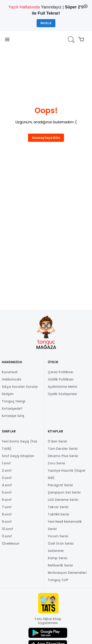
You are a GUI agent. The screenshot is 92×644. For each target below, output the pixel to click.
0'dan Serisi (57, 441)
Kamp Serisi (57, 558)
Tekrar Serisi (58, 507)
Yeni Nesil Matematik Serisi (65, 525)
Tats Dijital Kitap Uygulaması (48, 621)
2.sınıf (7, 471)
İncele (46, 23)
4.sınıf (7, 485)
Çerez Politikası (61, 372)
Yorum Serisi (58, 536)
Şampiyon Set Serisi (64, 492)
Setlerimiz (56, 551)
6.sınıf (7, 500)
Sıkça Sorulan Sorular (20, 387)
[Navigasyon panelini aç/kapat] (10, 39)
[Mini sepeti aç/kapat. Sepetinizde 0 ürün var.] (82, 39)
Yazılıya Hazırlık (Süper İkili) (67, 474)
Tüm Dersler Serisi (63, 449)
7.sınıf (7, 507)
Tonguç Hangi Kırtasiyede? (13, 405)
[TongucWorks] (46, 40)
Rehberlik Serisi (60, 565)
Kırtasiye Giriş (13, 416)
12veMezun (11, 543)
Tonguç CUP (58, 580)
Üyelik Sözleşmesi (62, 394)
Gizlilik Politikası (61, 379)
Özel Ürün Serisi (61, 543)
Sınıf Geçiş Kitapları (18, 456)
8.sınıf (7, 514)
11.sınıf (7, 536)
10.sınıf (7, 529)
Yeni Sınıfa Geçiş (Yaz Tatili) (20, 445)
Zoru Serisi (56, 463)
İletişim (8, 394)
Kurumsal (10, 372)
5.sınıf (7, 492)
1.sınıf (6, 463)
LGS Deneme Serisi (63, 500)
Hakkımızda (11, 379)
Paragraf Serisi (60, 485)
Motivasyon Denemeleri (67, 573)
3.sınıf (7, 478)
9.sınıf (7, 522)
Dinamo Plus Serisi (63, 456)
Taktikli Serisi (58, 514)
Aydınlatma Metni (62, 387)
